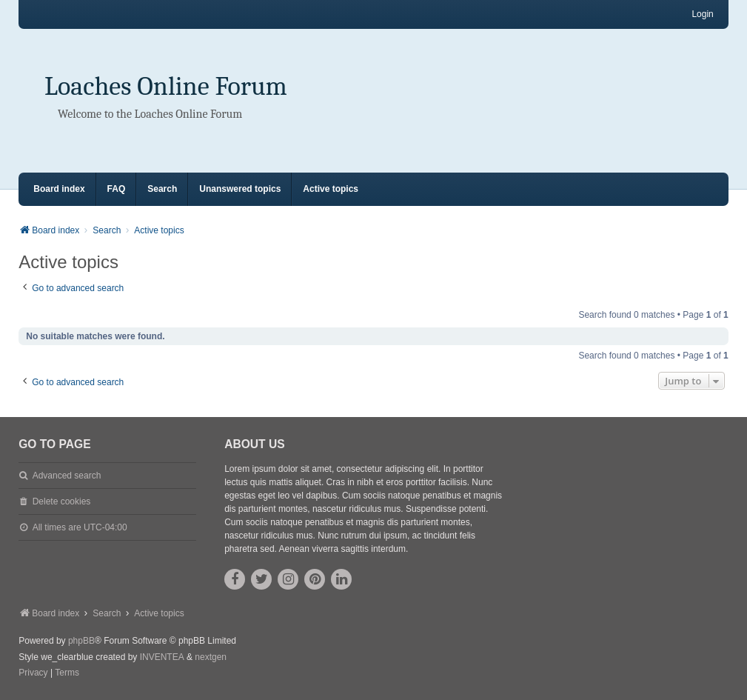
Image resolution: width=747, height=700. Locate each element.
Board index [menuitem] (59, 189)
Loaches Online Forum (166, 86)
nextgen (211, 657)
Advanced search (67, 476)
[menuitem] (33, 673)
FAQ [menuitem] (117, 189)
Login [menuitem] (702, 14)
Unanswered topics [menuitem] (240, 189)
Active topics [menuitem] (331, 189)
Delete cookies (62, 501)
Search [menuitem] (162, 189)
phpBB (81, 641)
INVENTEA (162, 657)
